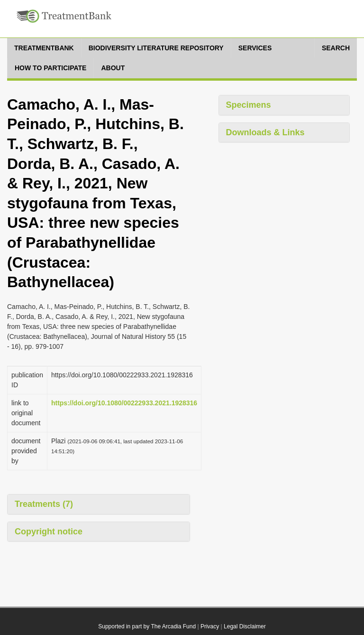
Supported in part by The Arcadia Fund (147, 626)
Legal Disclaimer (245, 626)
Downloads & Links (265, 132)
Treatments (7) (44, 504)
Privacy (210, 626)
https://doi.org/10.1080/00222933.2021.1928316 (124, 403)
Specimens (249, 105)
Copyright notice (49, 532)
